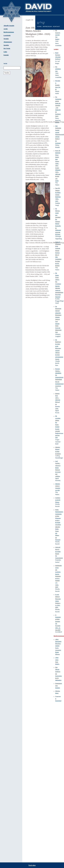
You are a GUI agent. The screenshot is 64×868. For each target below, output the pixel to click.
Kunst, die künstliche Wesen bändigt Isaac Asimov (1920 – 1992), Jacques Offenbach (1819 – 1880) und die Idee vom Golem (58, 166)
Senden (7, 73)
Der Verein (7, 48)
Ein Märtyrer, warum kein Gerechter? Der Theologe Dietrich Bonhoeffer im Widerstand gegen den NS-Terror (58, 221)
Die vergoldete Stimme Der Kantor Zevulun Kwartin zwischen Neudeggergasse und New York (59, 427)
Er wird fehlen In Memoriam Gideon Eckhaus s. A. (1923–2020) (58, 601)
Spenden (6, 45)
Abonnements (8, 42)
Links (5, 52)
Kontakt (6, 55)
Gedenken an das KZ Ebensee (58, 500)
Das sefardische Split (58, 69)
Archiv (6, 29)
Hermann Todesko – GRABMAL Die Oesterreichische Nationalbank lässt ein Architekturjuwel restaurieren (59, 377)
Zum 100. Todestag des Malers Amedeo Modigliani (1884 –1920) (58, 195)
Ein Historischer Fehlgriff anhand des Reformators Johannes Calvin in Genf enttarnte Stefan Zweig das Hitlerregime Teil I (58, 319)
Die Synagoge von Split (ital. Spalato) (58, 35)
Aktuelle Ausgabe (9, 26)
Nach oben (32, 865)
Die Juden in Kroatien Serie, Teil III (58, 85)
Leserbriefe (7, 35)
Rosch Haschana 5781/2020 (58, 55)
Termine (6, 39)
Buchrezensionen (9, 32)
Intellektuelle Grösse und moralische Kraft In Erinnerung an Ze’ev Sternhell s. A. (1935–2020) (58, 576)
